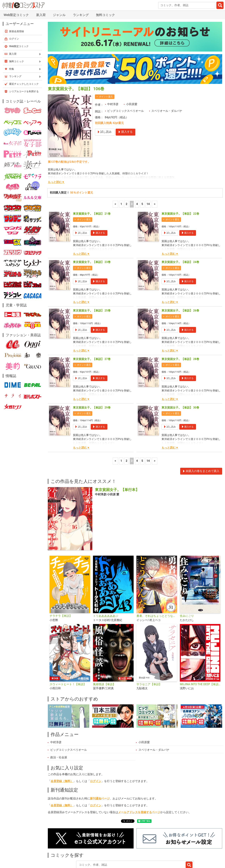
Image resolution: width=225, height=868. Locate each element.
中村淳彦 (113, 79)
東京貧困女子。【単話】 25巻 (92, 286)
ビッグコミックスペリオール (126, 86)
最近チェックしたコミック (152, 850)
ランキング (75, 850)
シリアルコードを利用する (24, 67)
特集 (92, 850)
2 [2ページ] (126, 179)
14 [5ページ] (148, 179)
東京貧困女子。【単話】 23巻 (92, 237)
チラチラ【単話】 (61, 591)
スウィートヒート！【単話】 (68, 660)
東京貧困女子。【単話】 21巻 (92, 189)
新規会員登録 (17, 7)
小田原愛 (132, 79)
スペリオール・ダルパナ (167, 86)
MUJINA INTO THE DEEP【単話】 (200, 660)
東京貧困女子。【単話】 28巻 (180, 334)
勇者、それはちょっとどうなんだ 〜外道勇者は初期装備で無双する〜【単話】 (157, 591)
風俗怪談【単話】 (104, 660)
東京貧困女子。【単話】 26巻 (180, 286)
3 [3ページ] (132, 179)
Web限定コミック (19, 21)
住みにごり (187, 591)
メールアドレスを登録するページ (139, 787)
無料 (124, 850)
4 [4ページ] (137, 179)
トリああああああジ (106, 591)
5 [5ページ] (142, 179)
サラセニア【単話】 (149, 660)
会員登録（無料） (62, 756)
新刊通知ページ (100, 774)
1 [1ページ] (121, 179)
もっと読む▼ (56, 157)
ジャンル (108, 850)
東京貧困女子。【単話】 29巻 (92, 383)
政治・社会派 (59, 733)
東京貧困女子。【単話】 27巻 (92, 334)
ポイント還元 (106, 72)
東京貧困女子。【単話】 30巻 (180, 383)
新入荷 (56, 850)
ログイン (96, 756)
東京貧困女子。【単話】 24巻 (180, 237)
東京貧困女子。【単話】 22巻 (180, 189)
